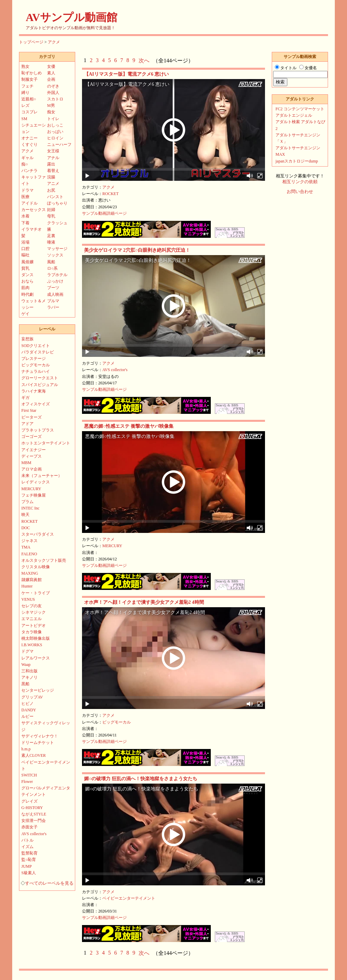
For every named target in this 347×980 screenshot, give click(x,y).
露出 (51, 164)
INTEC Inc (30, 508)
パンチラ (29, 171)
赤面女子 (29, 827)
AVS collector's (115, 370)
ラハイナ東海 (34, 391)
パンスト (55, 197)
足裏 (51, 236)
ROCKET (110, 194)
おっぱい (55, 132)
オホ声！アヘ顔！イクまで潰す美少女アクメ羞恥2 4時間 (144, 602)
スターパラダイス (38, 534)
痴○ (25, 164)
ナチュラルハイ (36, 371)
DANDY (29, 710)
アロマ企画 (32, 469)
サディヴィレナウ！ (40, 736)
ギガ (25, 398)
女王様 (53, 151)
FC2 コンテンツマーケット (300, 109)
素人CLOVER (34, 755)
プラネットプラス (38, 430)
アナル (53, 158)
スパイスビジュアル (40, 385)
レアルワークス (36, 658)
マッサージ (57, 249)
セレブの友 (32, 606)
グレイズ (29, 801)
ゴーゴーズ (32, 437)
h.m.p (26, 749)
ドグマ (27, 651)
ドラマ (27, 190)
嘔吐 (25, 255)
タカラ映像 (32, 632)
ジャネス (29, 541)
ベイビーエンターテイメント (129, 898)
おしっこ (55, 125)
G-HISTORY (32, 808)
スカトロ (55, 99)
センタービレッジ (38, 690)
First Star (29, 410)
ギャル (27, 158)
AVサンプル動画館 (72, 17)
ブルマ (53, 301)
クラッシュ (57, 223)
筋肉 (25, 288)
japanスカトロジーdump (297, 161)
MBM (26, 463)
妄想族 (27, 339)
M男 (51, 105)
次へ (144, 61)
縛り (25, 93)
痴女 (51, 112)
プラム (27, 502)
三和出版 (29, 671)
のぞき (53, 86)
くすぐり (29, 145)
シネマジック (34, 612)
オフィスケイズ (36, 404)
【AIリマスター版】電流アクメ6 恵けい (126, 74)
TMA (26, 547)
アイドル (29, 203)
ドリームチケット (38, 743)
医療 (25, 197)
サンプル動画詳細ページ (104, 213)
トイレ (53, 119)
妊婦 (51, 210)
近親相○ (29, 99)
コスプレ (29, 112)
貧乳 (25, 268)
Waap (26, 665)
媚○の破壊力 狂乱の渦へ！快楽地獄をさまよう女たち (141, 779)
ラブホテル (57, 275)
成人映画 (55, 294)
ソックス (55, 255)
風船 (51, 262)
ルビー (27, 716)
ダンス (27, 275)
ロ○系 (52, 268)
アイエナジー (34, 450)
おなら (27, 281)
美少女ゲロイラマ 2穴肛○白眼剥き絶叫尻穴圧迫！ (137, 250)
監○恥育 (29, 860)
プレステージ (34, 359)
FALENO (29, 554)
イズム (27, 847)
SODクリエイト (36, 346)
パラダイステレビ (38, 352)
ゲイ (25, 314)
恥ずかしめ (32, 73)
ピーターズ (32, 417)
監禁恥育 (29, 853)
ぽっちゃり (57, 203)
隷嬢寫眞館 (32, 580)
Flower (27, 782)
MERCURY (112, 546)
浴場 (25, 242)
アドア (27, 424)
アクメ (54, 42)
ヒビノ (27, 704)
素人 (51, 73)
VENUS (28, 599)
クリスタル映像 (36, 567)
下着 (25, 223)
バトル (27, 840)
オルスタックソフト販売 (44, 560)
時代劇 (27, 294)
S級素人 (29, 873)
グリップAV (32, 697)
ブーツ (53, 288)
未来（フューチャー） (42, 476)
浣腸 (51, 177)
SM (24, 119)
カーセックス (34, 210)
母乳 (51, 216)
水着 (25, 216)
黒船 (25, 684)
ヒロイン (55, 138)
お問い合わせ (300, 192)
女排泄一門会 (34, 821)
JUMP (27, 866)
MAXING (30, 573)
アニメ (53, 184)
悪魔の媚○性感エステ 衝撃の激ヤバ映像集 (129, 426)
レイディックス (36, 482)
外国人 (53, 93)
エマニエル (32, 619)
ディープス (32, 456)
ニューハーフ (59, 145)
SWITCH (29, 775)
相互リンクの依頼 (300, 182)
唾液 (51, 242)
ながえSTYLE (34, 814)
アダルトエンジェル (294, 115)
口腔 (25, 249)
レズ (25, 105)
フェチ (27, 86)
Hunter (27, 586)
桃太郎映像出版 (36, 638)
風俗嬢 (27, 262)
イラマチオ (32, 229)
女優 (51, 66)
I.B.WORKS (32, 645)
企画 (51, 79)
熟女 (25, 66)
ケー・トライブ (36, 593)
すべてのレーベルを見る (49, 883)
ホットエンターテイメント (46, 443)
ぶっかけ (55, 281)
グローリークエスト (40, 378)
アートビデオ (34, 626)
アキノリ (29, 677)
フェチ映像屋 (34, 495)
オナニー (29, 138)
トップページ (31, 42)
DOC (26, 528)
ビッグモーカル (117, 722)
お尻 (51, 190)
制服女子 (29, 79)
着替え (53, 171)
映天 (25, 515)
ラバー (53, 307)
